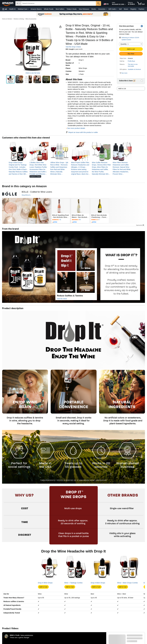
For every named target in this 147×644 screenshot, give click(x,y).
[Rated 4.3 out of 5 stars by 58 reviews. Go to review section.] (80, 220)
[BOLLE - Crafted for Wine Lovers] (37, 192)
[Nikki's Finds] (15, 635)
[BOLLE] (10, 193)
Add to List (122, 89)
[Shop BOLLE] (26, 195)
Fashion (141, 9)
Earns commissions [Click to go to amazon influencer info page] (27, 635)
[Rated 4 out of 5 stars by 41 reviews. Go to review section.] (61, 220)
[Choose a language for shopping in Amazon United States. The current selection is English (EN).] (106, 4)
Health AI (12, 9)
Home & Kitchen (7, 19)
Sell (120, 9)
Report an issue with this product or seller (82, 132)
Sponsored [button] (140, 225)
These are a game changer (20, 637)
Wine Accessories (31, 19)
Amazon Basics (36, 9)
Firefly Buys (131, 61)
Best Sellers (60, 9)
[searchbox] (59, 3)
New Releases (84, 9)
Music (126, 9)
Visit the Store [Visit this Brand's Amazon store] (62, 299)
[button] (5, 9)
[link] (18, 168)
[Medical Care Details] (28, 9)
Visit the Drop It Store (73, 47)
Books (94, 9)
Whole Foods (49, 9)
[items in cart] (141, 3)
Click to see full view (33, 73)
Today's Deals (72, 9)
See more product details (76, 128)
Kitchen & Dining (19, 19)
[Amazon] (8, 3)
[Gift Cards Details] (117, 9)
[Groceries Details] (106, 9)
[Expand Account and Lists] (125, 4)
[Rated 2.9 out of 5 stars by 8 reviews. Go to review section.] (100, 220)
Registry (133, 9)
